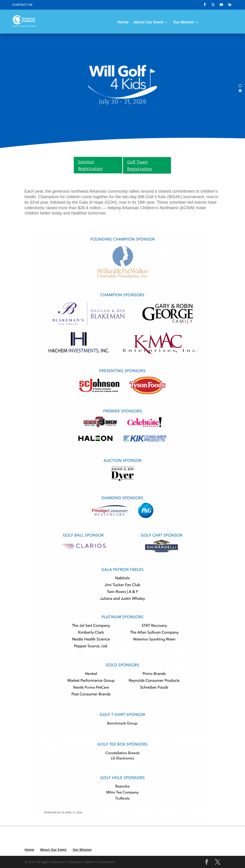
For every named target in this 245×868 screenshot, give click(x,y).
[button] (240, 86)
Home (123, 23)
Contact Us (22, 5)
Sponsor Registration (90, 165)
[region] (122, 88)
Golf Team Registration (139, 165)
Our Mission (184, 23)
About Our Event (148, 23)
